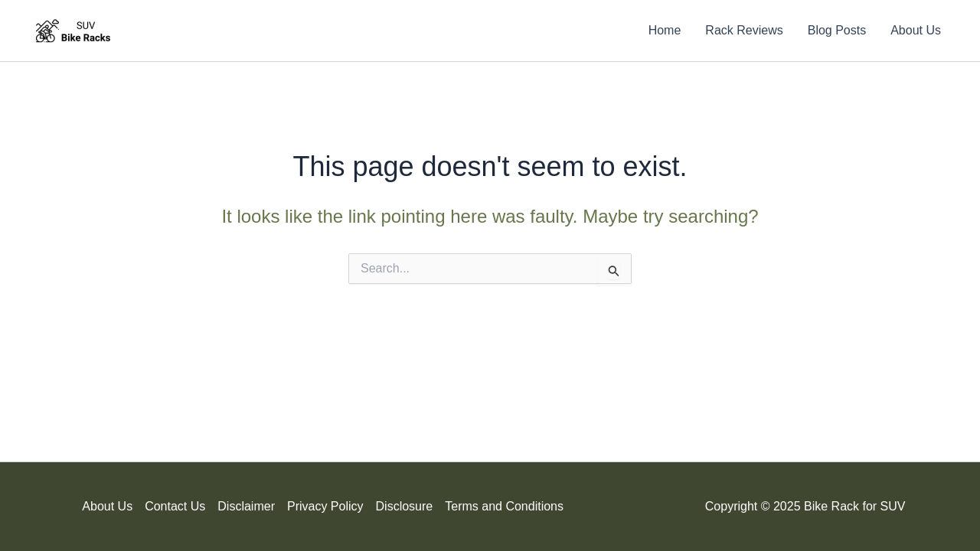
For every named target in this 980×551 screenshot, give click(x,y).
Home (665, 30)
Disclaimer (246, 506)
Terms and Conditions (504, 506)
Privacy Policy (325, 506)
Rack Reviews (744, 30)
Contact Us (175, 506)
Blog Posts (837, 30)
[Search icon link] (613, 31)
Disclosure (405, 506)
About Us (916, 30)
